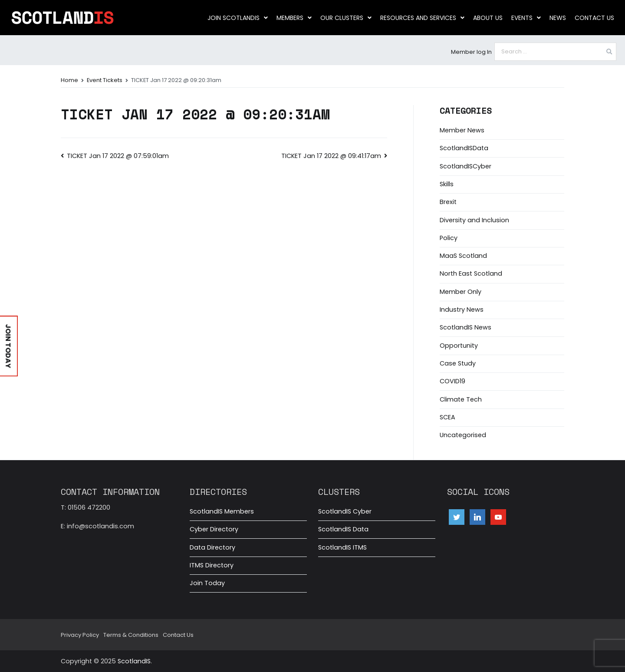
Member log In (471, 52)
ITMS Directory (212, 565)
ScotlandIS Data (343, 529)
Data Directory (212, 547)
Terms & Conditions (131, 635)
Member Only (461, 292)
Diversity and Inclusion (474, 220)
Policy (449, 238)
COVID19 (452, 381)
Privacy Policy (80, 635)
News (558, 18)
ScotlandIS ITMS (342, 547)
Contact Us (594, 18)
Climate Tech (461, 399)
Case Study (458, 363)
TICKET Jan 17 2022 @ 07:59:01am (118, 156)
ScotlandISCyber (465, 166)
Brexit (448, 202)
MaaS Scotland (463, 256)
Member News (462, 130)
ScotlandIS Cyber (345, 511)
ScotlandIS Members (222, 511)
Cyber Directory (214, 529)
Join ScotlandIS (238, 18)
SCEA (447, 417)
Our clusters (346, 18)
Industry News (462, 310)
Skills (447, 184)
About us (488, 18)
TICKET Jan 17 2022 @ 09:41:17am (331, 156)
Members (294, 18)
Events (526, 18)
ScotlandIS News (465, 327)
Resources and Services (422, 18)
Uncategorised (463, 435)
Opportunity (459, 346)
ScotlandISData (464, 148)
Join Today (207, 583)
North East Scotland (471, 273)
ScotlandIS (134, 661)
